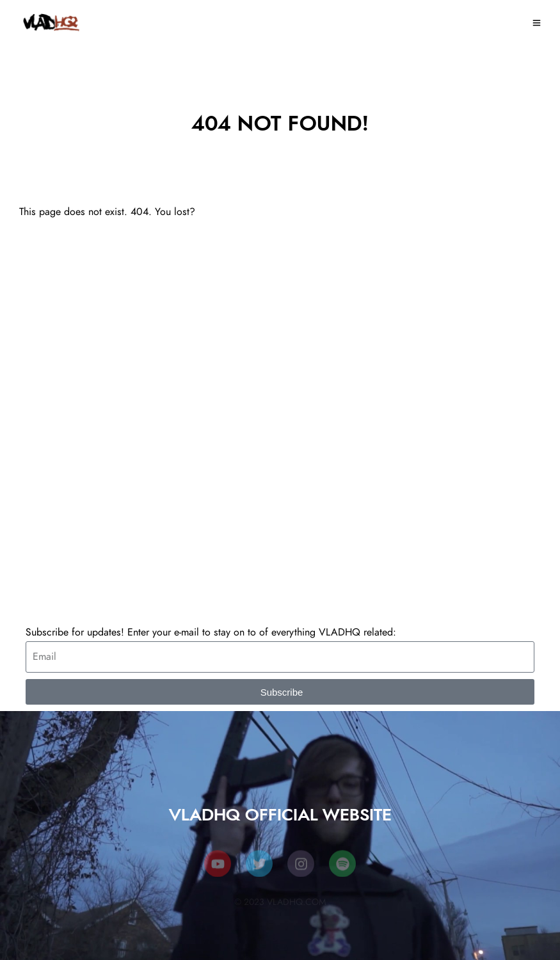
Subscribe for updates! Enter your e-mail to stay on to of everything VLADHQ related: (211, 632)
